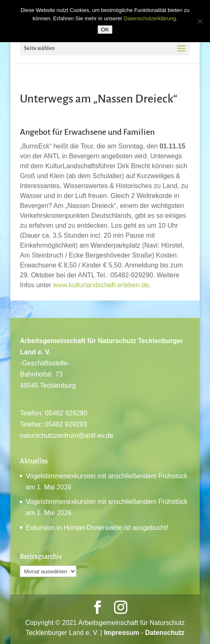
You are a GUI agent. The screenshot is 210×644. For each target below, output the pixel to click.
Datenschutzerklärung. (150, 18)
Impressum (121, 633)
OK (105, 30)
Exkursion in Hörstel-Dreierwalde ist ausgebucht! (97, 528)
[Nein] (200, 21)
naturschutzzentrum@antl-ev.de (67, 435)
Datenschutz (165, 633)
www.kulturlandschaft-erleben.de (101, 285)
